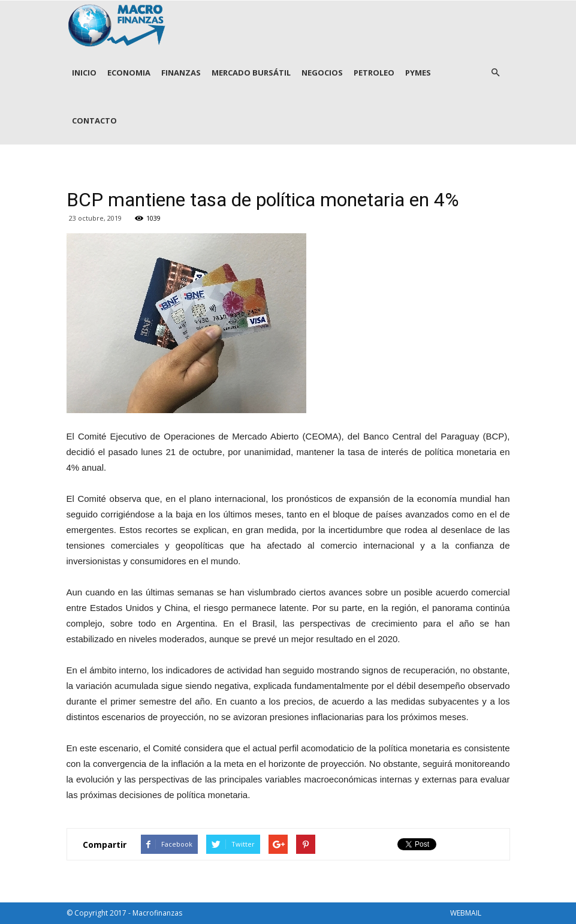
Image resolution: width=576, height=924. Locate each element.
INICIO (84, 73)
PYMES (418, 73)
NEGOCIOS (322, 73)
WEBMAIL (466, 913)
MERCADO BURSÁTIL (251, 73)
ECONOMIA (129, 73)
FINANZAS (181, 73)
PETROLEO (374, 73)
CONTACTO (94, 121)
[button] (496, 73)
